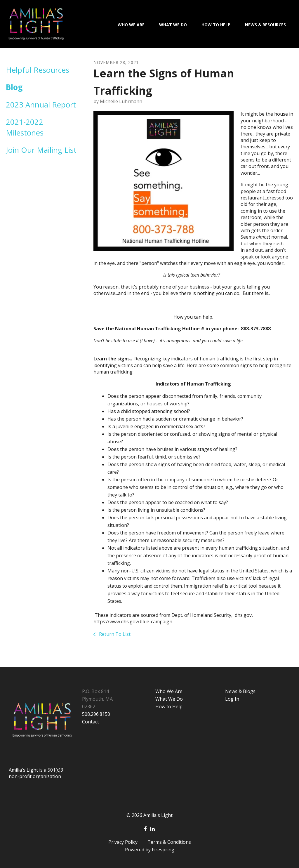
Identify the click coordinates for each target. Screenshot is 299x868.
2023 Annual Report (41, 105)
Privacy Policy (123, 842)
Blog (14, 87)
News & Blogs (240, 691)
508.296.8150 (96, 714)
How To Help (216, 25)
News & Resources (265, 25)
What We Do (173, 25)
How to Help (169, 706)
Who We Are (131, 25)
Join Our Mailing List (41, 150)
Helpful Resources (38, 70)
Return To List (114, 634)
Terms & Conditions (169, 842)
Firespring (163, 850)
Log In (232, 699)
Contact (91, 722)
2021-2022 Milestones (25, 127)
